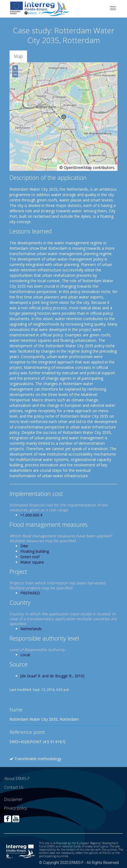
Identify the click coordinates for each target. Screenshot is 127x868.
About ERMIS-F (17, 778)
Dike (24, 546)
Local (25, 655)
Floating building (35, 551)
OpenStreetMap (78, 168)
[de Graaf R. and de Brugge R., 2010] (52, 676)
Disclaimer (13, 799)
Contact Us (14, 787)
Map (18, 56)
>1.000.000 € (31, 515)
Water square (32, 562)
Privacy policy (15, 808)
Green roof (30, 557)
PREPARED (30, 593)
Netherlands (31, 629)
